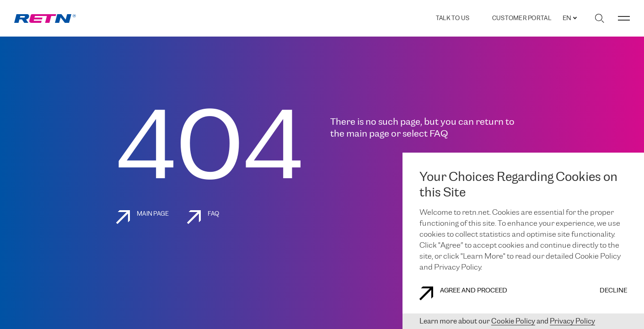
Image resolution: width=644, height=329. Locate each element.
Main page (142, 217)
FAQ (203, 217)
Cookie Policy (513, 321)
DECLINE (613, 291)
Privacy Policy (572, 321)
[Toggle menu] (624, 18)
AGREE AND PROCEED (463, 293)
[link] (45, 19)
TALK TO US (453, 19)
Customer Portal (522, 19)
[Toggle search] (599, 18)
